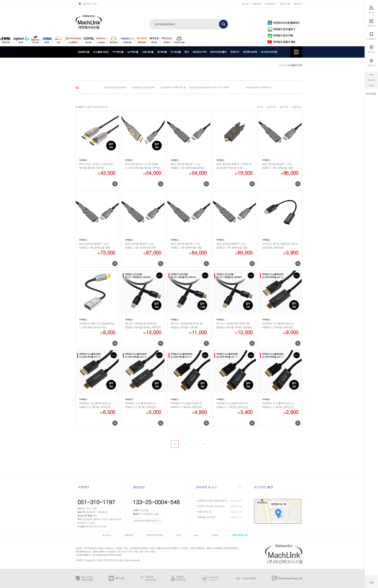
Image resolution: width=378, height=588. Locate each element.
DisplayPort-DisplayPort (115, 87)
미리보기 (115, 184)
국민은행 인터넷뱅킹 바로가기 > (147, 521)
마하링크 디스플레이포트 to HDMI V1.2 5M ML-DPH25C (278, 325)
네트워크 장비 (199, 52)
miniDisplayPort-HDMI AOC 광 (259, 88)
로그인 (245, 4)
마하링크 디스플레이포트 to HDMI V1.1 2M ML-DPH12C (278, 405)
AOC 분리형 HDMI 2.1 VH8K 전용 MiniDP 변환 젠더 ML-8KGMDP (234, 166)
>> (203, 444)
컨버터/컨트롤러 (218, 52)
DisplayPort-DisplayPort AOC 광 (203, 88)
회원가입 (257, 4)
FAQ (178, 535)
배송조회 (371, 80)
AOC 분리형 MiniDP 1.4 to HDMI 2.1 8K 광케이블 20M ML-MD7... (140, 246)
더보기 (240, 487)
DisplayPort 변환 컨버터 (144, 87)
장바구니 (298, 4)
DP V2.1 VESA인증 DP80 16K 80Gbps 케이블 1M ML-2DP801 (234, 325)
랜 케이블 (162, 52)
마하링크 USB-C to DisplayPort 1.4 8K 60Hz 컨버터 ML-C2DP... (97, 325)
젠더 (186, 52)
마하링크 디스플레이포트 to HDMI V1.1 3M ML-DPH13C (232, 405)
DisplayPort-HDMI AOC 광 (173, 87)
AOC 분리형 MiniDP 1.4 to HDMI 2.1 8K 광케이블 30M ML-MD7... (94, 246)
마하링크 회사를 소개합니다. (211, 506)
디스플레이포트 (101, 52)
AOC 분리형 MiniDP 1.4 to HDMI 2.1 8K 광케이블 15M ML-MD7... (186, 246)
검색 (223, 24)
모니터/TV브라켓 (269, 52)
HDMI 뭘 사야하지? (207, 517)
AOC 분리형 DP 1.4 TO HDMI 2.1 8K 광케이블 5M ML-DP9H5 (143, 166)
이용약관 (129, 535)
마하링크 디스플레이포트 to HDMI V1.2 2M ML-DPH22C (141, 405)
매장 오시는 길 (204, 512)
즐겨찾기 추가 (90, 4)
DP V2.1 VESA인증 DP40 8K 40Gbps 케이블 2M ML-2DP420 (143, 325)
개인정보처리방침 (155, 535)
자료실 (371, 85)
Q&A (371, 75)
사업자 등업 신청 (240, 535)
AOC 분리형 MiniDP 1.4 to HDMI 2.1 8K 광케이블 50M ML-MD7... (277, 166)
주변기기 (235, 52)
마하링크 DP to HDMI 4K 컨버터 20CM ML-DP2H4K (280, 246)
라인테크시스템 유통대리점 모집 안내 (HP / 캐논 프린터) (213, 501)
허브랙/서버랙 (250, 52)
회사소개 (107, 535)
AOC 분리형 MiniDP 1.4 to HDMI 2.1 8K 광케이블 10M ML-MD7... (232, 246)
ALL (77, 87)
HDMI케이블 (83, 52)
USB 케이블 (148, 52)
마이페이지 (270, 4)
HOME (282, 65)
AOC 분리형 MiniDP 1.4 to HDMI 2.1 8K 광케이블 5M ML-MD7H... (188, 166)
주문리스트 (285, 4)
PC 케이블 (175, 52)
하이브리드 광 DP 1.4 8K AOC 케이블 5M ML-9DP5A (96, 166)
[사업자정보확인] (230, 548)
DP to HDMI (223, 87)
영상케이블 (118, 52)
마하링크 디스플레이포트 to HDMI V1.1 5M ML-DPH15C (186, 405)
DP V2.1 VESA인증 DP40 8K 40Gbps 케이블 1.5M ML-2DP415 (187, 325)
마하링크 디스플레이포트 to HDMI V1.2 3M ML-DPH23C (95, 405)
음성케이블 (133, 52)
